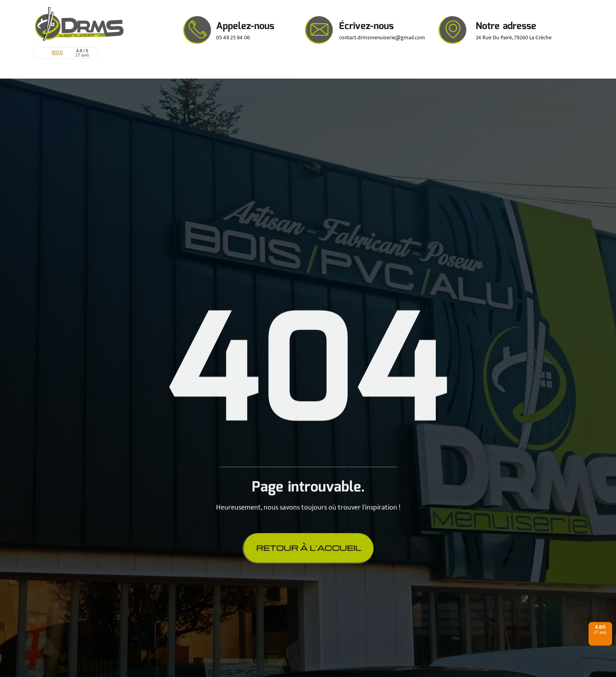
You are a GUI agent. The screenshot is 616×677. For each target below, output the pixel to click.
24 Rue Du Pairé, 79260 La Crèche (514, 38)
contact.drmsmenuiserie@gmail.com (382, 38)
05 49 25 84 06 (233, 38)
